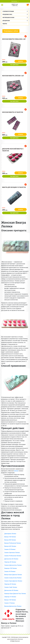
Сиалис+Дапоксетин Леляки (13, 565)
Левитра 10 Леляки (10, 597)
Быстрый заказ (14, 65)
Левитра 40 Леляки (10, 562)
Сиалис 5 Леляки (10, 603)
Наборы (5, 24)
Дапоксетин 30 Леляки (11, 590)
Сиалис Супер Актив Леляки (13, 578)
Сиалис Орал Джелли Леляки (13, 581)
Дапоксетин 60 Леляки (11, 559)
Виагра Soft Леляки (10, 546)
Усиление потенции (8, 11)
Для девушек (6, 21)
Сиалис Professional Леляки (13, 556)
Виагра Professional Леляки (13, 543)
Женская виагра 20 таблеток (13, 112)
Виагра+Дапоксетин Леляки (13, 606)
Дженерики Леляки (10, 534)
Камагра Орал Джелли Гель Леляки (15, 594)
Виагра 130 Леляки (10, 600)
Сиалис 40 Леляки (10, 571)
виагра (16, 471)
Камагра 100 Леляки (11, 568)
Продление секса (7, 14)
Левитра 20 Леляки (10, 584)
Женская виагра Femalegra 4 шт (14, 39)
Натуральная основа (8, 18)
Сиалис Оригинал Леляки (12, 553)
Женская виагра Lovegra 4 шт (13, 76)
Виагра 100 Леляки (10, 537)
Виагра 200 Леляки (10, 540)
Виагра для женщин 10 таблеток (14, 187)
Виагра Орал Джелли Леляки (13, 575)
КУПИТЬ (21, 61)
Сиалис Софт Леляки (11, 587)
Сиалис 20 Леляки (10, 549)
